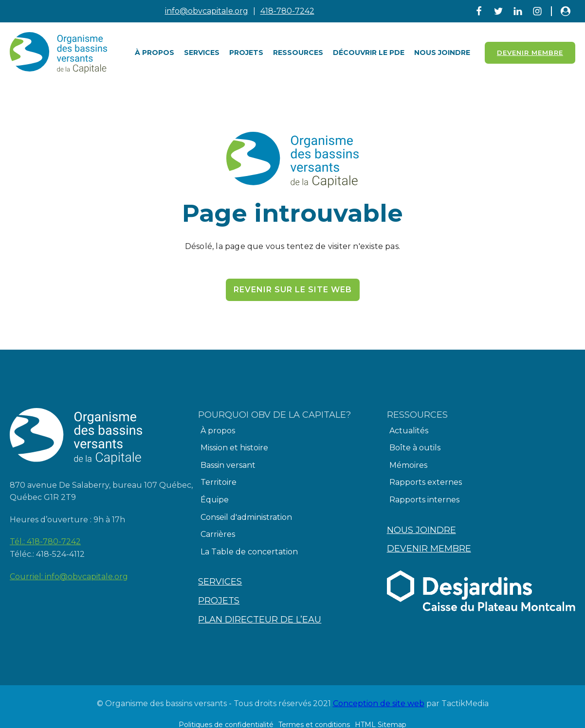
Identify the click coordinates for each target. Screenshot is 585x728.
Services (202, 53)
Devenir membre (429, 549)
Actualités (409, 431)
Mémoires (408, 465)
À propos (218, 431)
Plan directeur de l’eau (260, 620)
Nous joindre (442, 53)
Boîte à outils (415, 448)
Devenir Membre (530, 53)
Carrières (218, 534)
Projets (246, 53)
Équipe (215, 500)
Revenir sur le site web (293, 290)
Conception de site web (379, 703)
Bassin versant (228, 465)
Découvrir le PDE (369, 53)
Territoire (219, 482)
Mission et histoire (234, 448)
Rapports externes (426, 482)
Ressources (298, 53)
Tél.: (45, 542)
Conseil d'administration (246, 517)
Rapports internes (424, 500)
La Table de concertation (249, 552)
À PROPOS (155, 53)
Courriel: (69, 577)
